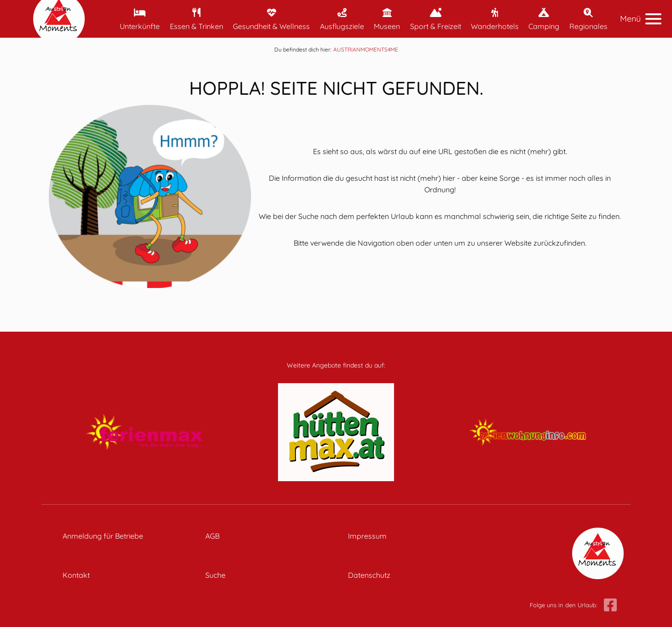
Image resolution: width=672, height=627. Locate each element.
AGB (212, 536)
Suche (215, 575)
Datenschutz (369, 575)
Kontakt (76, 575)
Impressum (367, 536)
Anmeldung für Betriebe (103, 536)
